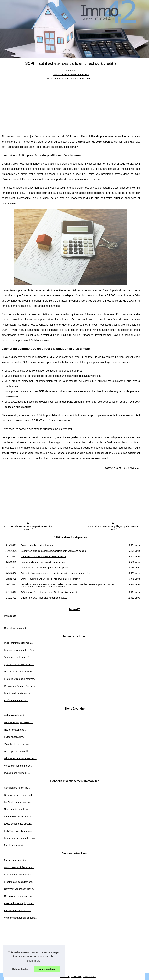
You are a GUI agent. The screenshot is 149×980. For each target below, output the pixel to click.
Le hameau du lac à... (15, 715)
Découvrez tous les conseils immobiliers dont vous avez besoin (53, 551)
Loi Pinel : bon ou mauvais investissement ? (43, 556)
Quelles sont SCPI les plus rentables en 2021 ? (45, 598)
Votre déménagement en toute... (21, 918)
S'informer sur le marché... (18, 657)
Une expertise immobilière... (18, 751)
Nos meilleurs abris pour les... (19, 672)
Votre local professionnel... (18, 744)
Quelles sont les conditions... (19, 665)
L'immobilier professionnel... (18, 817)
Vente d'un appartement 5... (18, 766)
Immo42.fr (65, 977)
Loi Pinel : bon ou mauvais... (19, 802)
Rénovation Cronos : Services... (20, 686)
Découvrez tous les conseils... (19, 795)
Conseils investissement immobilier (71, 75)
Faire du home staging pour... (19, 903)
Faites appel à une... (15, 737)
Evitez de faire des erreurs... (19, 824)
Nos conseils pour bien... (17, 809)
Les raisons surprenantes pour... (21, 838)
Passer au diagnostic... (16, 860)
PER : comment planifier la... (19, 643)
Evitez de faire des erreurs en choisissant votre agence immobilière (55, 573)
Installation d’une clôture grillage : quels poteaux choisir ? (113, 528)
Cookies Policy (89, 977)
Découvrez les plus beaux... (18, 722)
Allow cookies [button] (47, 969)
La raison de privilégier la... (18, 693)
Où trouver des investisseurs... (20, 896)
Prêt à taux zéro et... (15, 845)
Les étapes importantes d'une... (20, 650)
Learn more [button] (34, 961)
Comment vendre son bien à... (20, 889)
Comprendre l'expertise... (17, 788)
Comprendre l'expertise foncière (37, 545)
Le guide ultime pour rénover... (20, 679)
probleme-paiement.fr (60, 429)
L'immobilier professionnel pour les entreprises (45, 568)
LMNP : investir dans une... (18, 831)
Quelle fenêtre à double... (17, 628)
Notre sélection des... (15, 730)
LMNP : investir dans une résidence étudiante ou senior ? (50, 579)
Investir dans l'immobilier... (18, 773)
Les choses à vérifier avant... (19, 867)
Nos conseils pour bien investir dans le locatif (44, 562)
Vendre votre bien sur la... (17, 911)
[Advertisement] (71, 105)
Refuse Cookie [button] (20, 969)
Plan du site (10, 616)
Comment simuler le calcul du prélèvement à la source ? (28, 528)
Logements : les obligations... (19, 882)
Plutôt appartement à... (16, 700)
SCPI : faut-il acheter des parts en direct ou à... (71, 79)
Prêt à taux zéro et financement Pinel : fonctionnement (49, 592)
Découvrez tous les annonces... (20, 758)
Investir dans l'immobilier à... (19, 875)
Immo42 (72, 71)
